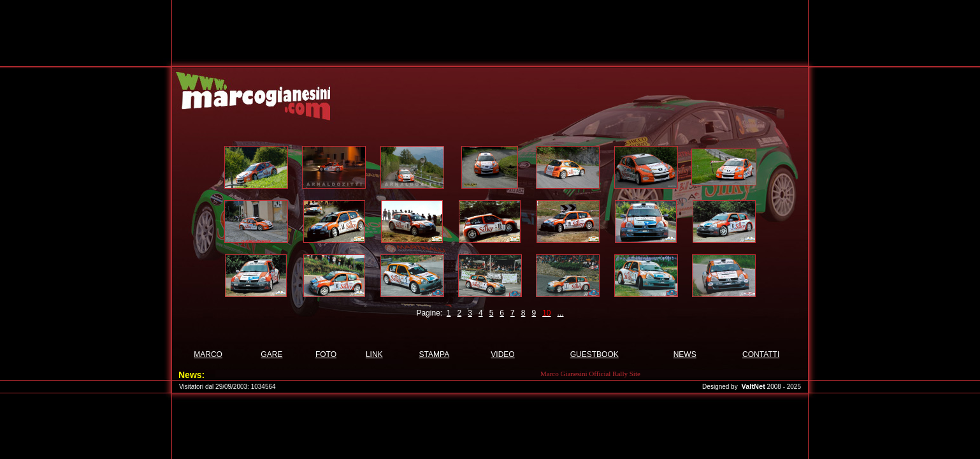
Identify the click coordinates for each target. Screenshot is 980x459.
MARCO (208, 354)
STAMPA (435, 354)
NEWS (685, 354)
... (561, 313)
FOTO (326, 354)
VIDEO (502, 354)
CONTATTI (761, 354)
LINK (374, 354)
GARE (271, 354)
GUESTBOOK (594, 354)
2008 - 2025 (784, 387)
